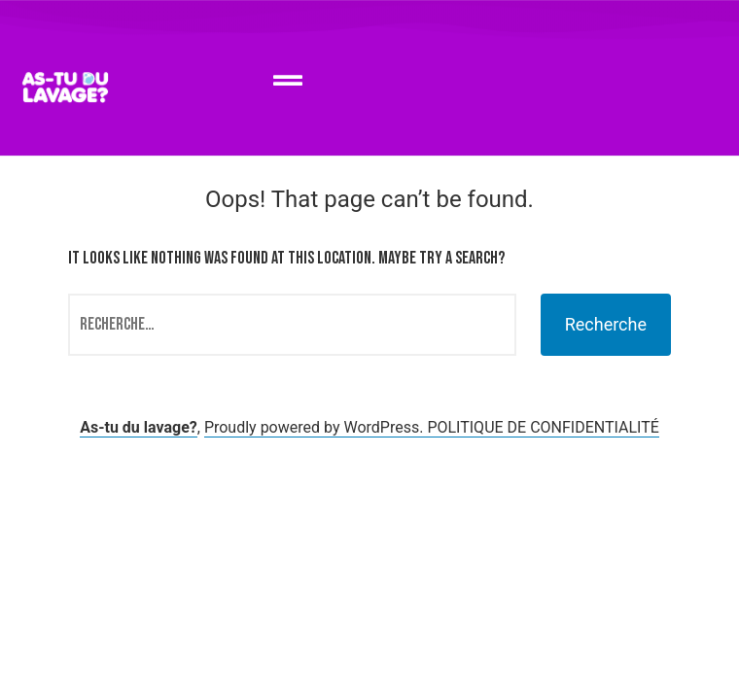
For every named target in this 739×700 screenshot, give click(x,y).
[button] (287, 81)
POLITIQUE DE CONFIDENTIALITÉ (543, 427)
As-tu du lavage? (139, 427)
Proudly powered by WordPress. (316, 427)
